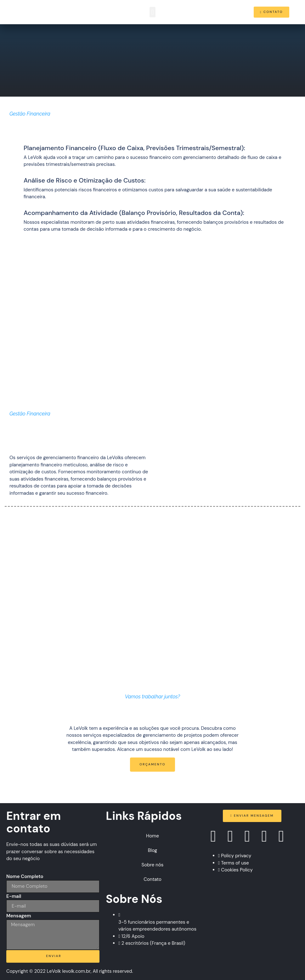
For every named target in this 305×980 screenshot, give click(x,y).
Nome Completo (25, 876)
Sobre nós (153, 865)
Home (152, 836)
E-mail (14, 896)
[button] (152, 12)
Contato (152, 879)
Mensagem (19, 916)
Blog (152, 850)
